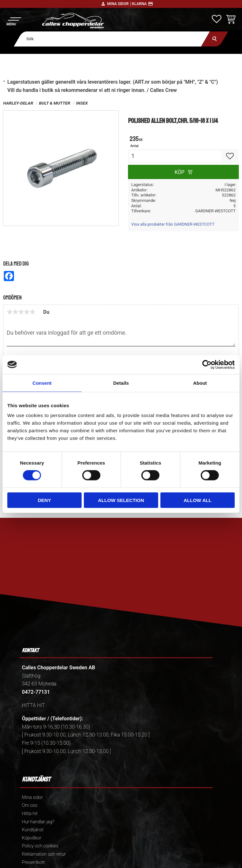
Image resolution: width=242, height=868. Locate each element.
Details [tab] (121, 383)
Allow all (198, 500)
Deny (44, 500)
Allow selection (121, 500)
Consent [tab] (42, 383)
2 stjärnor (15, 312)
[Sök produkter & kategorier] (112, 39)
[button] (13, 21)
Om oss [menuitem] (30, 805)
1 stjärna (10, 312)
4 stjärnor (27, 312)
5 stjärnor (32, 312)
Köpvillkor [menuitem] (32, 838)
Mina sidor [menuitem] (32, 797)
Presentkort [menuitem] (33, 862)
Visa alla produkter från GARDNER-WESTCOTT (173, 224)
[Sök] (215, 39)
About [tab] (200, 383)
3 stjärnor (21, 312)
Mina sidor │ (119, 4)
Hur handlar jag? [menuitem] (38, 822)
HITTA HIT (33, 705)
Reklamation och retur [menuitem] (44, 854)
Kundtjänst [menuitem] (33, 830)
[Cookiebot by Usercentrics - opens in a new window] (207, 364)
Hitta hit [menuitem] (30, 814)
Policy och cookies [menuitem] (40, 846)
